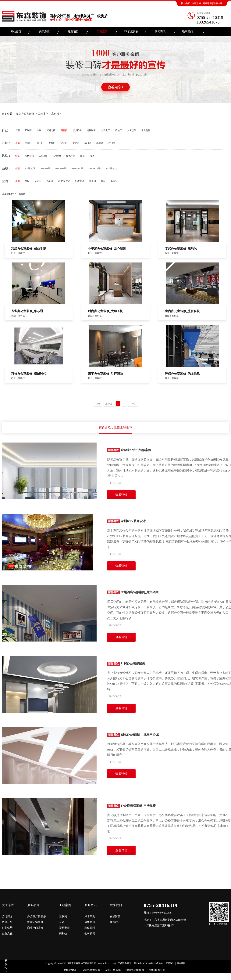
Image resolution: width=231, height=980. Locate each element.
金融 (39, 130)
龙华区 (52, 143)
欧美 (83, 156)
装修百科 (90, 928)
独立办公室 (64, 181)
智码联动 (170, 963)
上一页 (109, 404)
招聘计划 (7, 922)
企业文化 (7, 933)
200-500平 (45, 168)
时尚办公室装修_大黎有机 (105, 311)
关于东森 (44, 32)
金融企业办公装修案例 (129, 450)
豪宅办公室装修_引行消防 (105, 374)
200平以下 (30, 168)
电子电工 (105, 130)
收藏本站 (197, 3)
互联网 (28, 130)
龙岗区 (76, 143)
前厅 (27, 181)
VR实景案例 (131, 32)
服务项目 (73, 32)
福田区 (88, 143)
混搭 (92, 156)
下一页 (133, 404)
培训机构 (77, 130)
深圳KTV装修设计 (126, 521)
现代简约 (29, 156)
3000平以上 (111, 168)
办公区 (50, 181)
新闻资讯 (160, 32)
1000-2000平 (77, 168)
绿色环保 (71, 156)
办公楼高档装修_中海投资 (131, 806)
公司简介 (7, 916)
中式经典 (56, 156)
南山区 (40, 143)
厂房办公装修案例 (126, 663)
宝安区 (64, 143)
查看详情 (121, 495)
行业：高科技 (18, 253)
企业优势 (7, 928)
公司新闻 (90, 933)
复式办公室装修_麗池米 (181, 249)
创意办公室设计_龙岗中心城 (133, 734)
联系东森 (218, 3)
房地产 (119, 130)
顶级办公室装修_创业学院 (29, 249)
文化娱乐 (132, 130)
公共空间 (79, 181)
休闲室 (38, 181)
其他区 (100, 143)
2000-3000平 (94, 168)
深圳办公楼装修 (134, 970)
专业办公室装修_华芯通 (27, 311)
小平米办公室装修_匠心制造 (107, 249)
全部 (17, 130)
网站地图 (207, 3)
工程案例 (102, 32)
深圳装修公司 (157, 970)
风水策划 (90, 916)
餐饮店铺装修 (35, 922)
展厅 (103, 181)
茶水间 (92, 181)
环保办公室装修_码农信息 (182, 374)
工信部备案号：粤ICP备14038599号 (135, 963)
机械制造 (91, 130)
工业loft (43, 156)
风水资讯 (90, 922)
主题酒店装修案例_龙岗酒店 (133, 592)
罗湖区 (28, 143)
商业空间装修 (35, 928)
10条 (98, 404)
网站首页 (186, 3)
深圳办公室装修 (25, 114)
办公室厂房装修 (37, 916)
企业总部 (146, 130)
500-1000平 (61, 168)
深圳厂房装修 (112, 970)
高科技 (55, 114)
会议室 (114, 181)
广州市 (112, 143)
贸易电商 (51, 130)
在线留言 (115, 916)
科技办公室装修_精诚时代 (29, 374)
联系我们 (187, 32)
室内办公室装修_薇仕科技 (182, 311)
